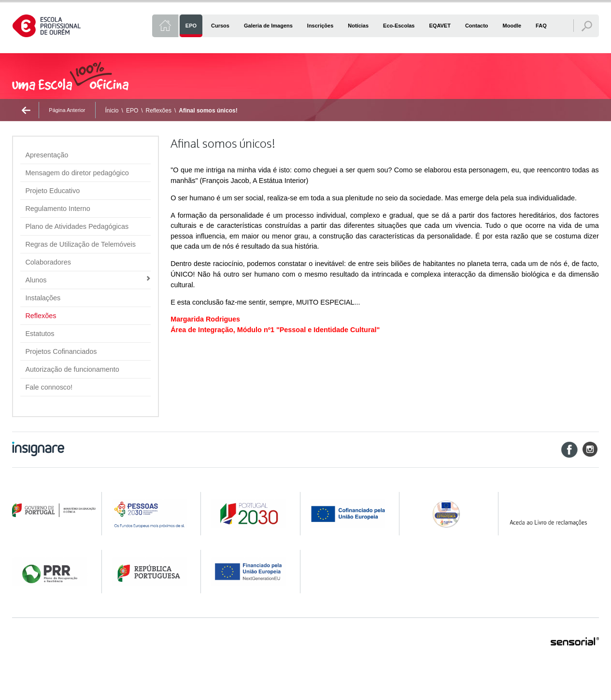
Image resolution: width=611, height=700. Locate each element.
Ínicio (112, 111)
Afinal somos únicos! (208, 111)
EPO (132, 111)
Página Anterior (67, 110)
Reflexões (159, 111)
